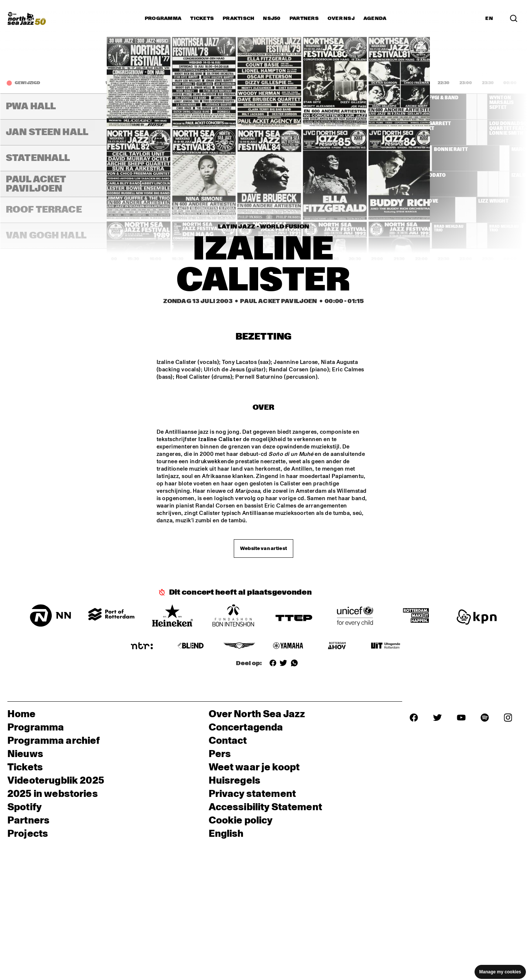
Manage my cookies (500, 972)
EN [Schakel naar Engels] (489, 18)
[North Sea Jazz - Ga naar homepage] (27, 18)
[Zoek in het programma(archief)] (514, 18)
